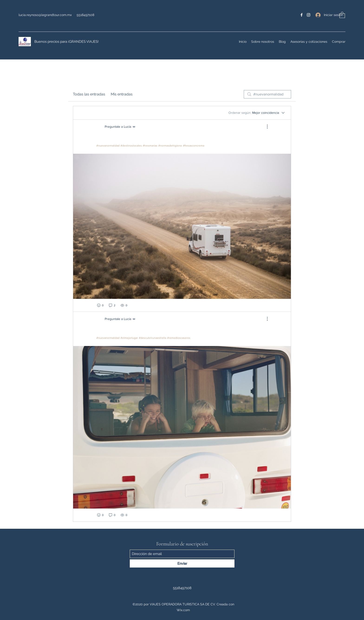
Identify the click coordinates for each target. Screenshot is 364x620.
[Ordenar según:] (257, 113)
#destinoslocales (131, 146)
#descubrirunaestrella (153, 338)
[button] (342, 15)
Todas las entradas (89, 94)
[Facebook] (302, 15)
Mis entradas (122, 94)
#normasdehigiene (170, 146)
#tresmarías (150, 146)
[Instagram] (309, 15)
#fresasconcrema (194, 146)
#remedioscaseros (179, 338)
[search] (267, 94)
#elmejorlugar (129, 338)
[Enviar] (182, 563)
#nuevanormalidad (108, 146)
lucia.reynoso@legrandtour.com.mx (45, 15)
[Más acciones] (265, 127)
